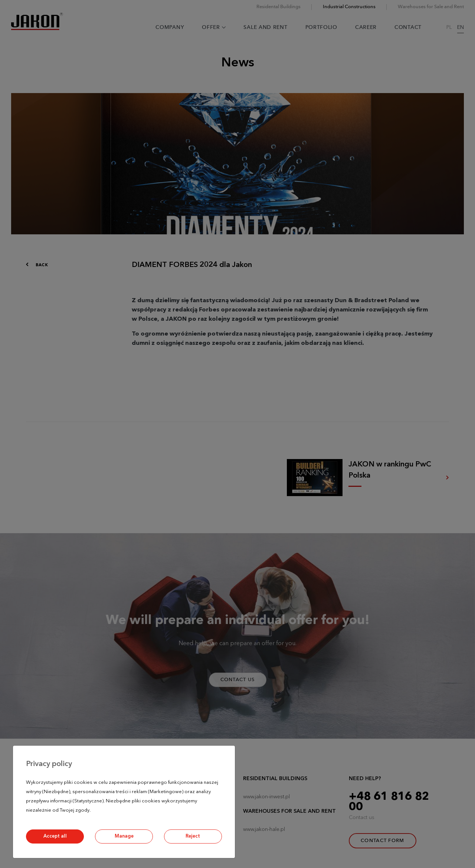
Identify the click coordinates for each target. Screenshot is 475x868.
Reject (193, 836)
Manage (124, 836)
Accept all (55, 836)
